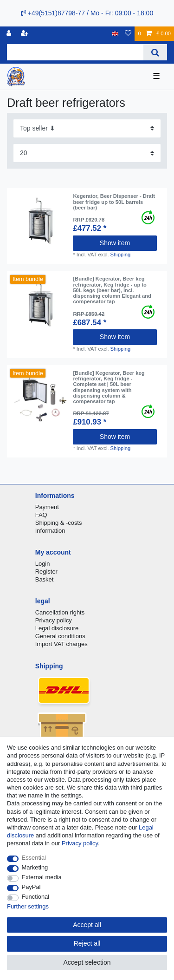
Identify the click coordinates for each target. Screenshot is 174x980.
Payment (47, 507)
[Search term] (75, 52)
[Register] (26, 34)
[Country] (115, 34)
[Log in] (10, 34)
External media (42, 877)
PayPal (31, 887)
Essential (34, 858)
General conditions (60, 636)
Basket (45, 579)
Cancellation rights (60, 612)
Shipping (121, 255)
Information (50, 531)
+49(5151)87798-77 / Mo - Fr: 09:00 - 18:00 (87, 13)
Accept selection (87, 962)
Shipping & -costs (59, 523)
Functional (36, 897)
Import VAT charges (61, 644)
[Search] (155, 52)
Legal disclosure (57, 628)
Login (43, 564)
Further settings (28, 906)
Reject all (87, 943)
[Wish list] (128, 34)
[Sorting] (87, 128)
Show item (115, 243)
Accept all (87, 925)
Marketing (35, 867)
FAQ (41, 515)
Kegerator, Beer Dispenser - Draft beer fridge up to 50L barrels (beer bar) (114, 202)
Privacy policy (54, 620)
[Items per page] (87, 153)
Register (46, 572)
